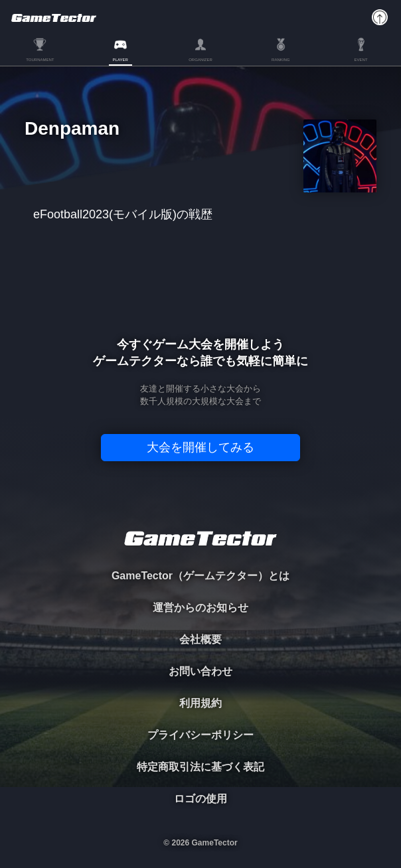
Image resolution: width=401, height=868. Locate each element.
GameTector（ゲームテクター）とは (200, 576)
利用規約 (200, 703)
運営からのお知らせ (200, 608)
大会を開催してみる (200, 447)
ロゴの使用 (200, 799)
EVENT (361, 60)
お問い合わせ (200, 671)
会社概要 (200, 639)
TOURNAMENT (40, 60)
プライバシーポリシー (200, 735)
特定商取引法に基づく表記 (200, 767)
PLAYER (120, 60)
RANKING (281, 60)
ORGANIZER (200, 60)
